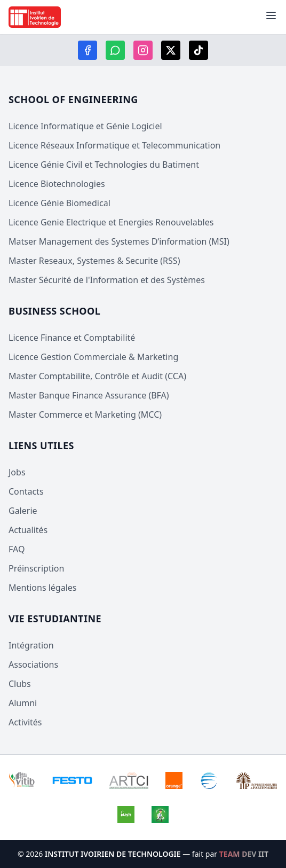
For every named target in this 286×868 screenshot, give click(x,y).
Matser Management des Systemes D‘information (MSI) (119, 241)
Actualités (28, 530)
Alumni (23, 703)
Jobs (17, 472)
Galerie (23, 511)
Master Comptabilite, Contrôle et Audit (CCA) (97, 376)
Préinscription (36, 568)
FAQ (17, 549)
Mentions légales (43, 588)
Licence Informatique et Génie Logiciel (85, 126)
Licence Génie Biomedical (59, 203)
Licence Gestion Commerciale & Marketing (93, 357)
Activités (25, 722)
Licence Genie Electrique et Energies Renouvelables (111, 222)
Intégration (31, 645)
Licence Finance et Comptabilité (72, 338)
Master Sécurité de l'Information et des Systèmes (107, 280)
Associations (33, 664)
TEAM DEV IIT (244, 854)
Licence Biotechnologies (57, 184)
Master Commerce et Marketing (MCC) (85, 415)
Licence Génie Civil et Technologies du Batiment (104, 165)
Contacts (26, 491)
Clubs (20, 684)
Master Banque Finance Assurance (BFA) (89, 395)
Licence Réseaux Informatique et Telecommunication (114, 145)
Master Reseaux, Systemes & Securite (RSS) (94, 261)
